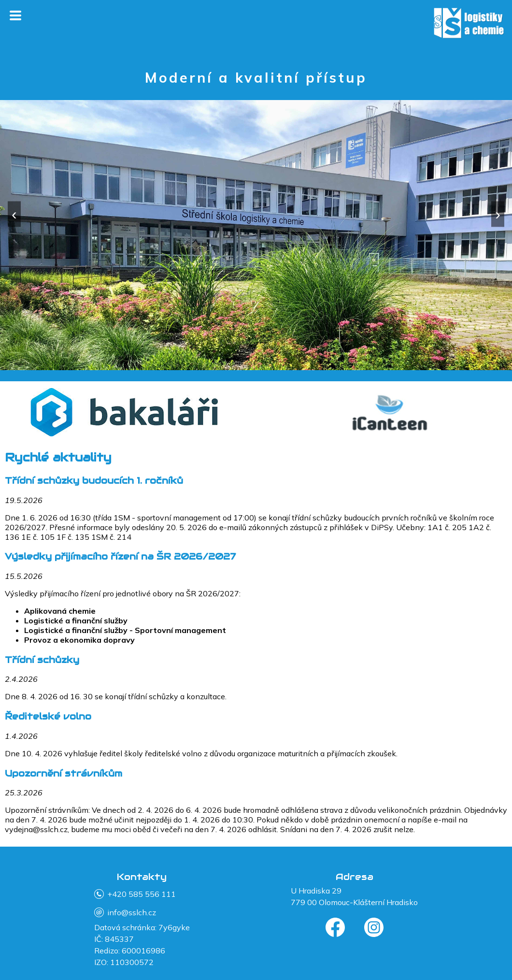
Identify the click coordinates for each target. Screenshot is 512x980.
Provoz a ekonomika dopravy (79, 640)
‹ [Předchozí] (14, 214)
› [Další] (498, 214)
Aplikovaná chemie (60, 611)
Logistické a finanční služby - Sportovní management (125, 630)
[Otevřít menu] (15, 16)
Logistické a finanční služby (76, 620)
